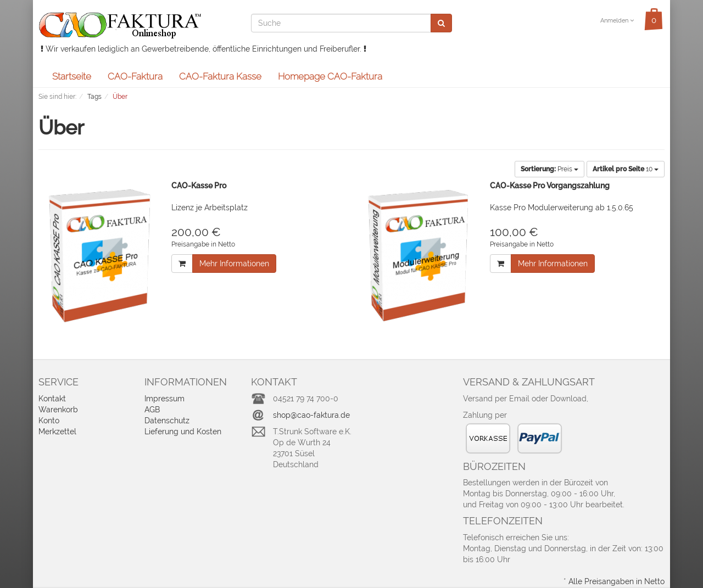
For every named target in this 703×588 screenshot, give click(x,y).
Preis (549, 169)
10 (626, 169)
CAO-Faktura (135, 76)
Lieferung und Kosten (183, 432)
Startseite (72, 76)
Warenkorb (58, 410)
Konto (49, 421)
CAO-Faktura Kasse (220, 76)
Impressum (164, 399)
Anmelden (617, 21)
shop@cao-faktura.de (311, 415)
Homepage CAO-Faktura (330, 76)
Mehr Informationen (234, 264)
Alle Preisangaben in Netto (616, 581)
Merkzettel (57, 432)
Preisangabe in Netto (203, 244)
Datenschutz (167, 421)
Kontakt (52, 399)
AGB (152, 410)
